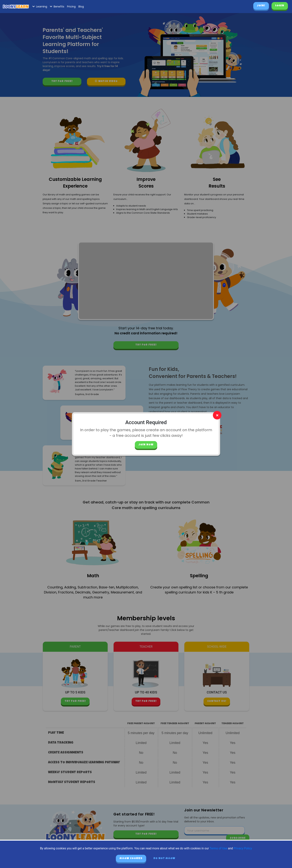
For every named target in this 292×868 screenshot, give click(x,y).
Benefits (57, 7)
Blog (81, 7)
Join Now (146, 445)
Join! (261, 6)
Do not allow (164, 859)
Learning (40, 7)
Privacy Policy (243, 848)
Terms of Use (218, 848)
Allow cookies (131, 859)
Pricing (71, 7)
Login (280, 6)
